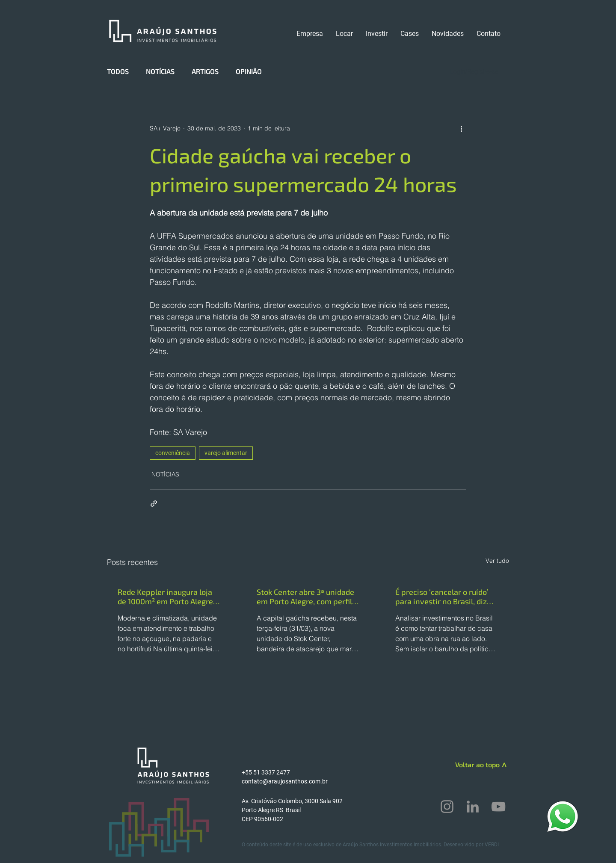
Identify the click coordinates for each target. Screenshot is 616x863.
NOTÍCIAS (160, 71)
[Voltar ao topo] (469, 765)
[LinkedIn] (473, 807)
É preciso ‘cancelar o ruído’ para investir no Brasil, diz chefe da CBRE (442, 597)
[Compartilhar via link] (154, 504)
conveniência (173, 453)
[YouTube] (498, 807)
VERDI (492, 845)
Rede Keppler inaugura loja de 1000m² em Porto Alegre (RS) (165, 597)
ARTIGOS (205, 71)
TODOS (118, 71)
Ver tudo (497, 561)
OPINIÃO (249, 71)
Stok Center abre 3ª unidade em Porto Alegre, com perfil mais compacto (305, 597)
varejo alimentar (226, 453)
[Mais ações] (461, 128)
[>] (503, 766)
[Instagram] (447, 807)
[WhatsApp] (563, 816)
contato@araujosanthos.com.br (285, 781)
